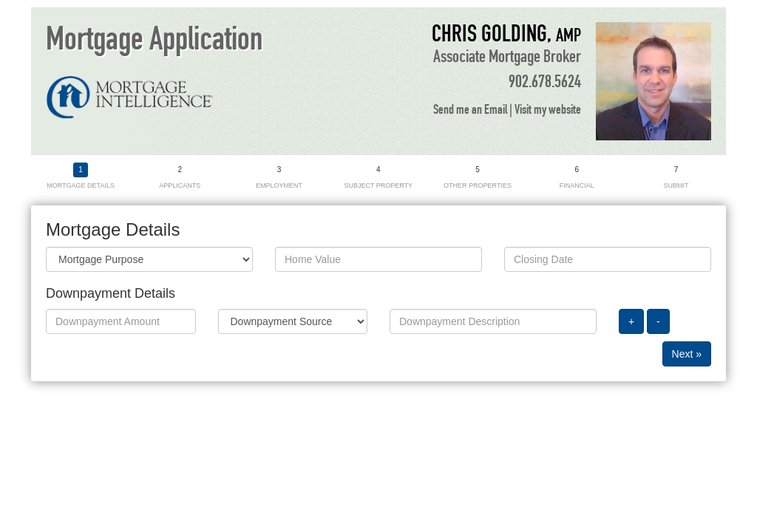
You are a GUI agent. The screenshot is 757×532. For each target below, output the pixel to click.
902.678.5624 (545, 82)
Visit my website (548, 110)
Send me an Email (470, 110)
